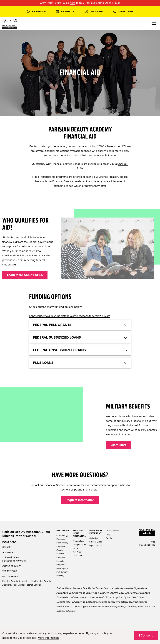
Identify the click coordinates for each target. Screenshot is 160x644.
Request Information (80, 500)
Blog (108, 534)
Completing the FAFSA (80, 546)
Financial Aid (79, 541)
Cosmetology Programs (62, 537)
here (72, 3)
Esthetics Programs (61, 556)
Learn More (119, 445)
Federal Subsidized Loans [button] (57, 337)
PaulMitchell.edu (147, 545)
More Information (48, 638)
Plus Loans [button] (43, 363)
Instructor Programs (61, 563)
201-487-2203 (10, 571)
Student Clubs (96, 542)
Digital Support (96, 546)
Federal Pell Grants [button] (52, 325)
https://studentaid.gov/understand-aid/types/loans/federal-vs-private (70, 316)
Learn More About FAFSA (25, 275)
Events (109, 538)
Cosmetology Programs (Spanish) (62, 546)
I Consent (146, 636)
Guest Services (112, 531)
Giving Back (95, 538)
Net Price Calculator (77, 554)
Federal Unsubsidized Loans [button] (59, 350)
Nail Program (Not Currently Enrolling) (62, 572)
